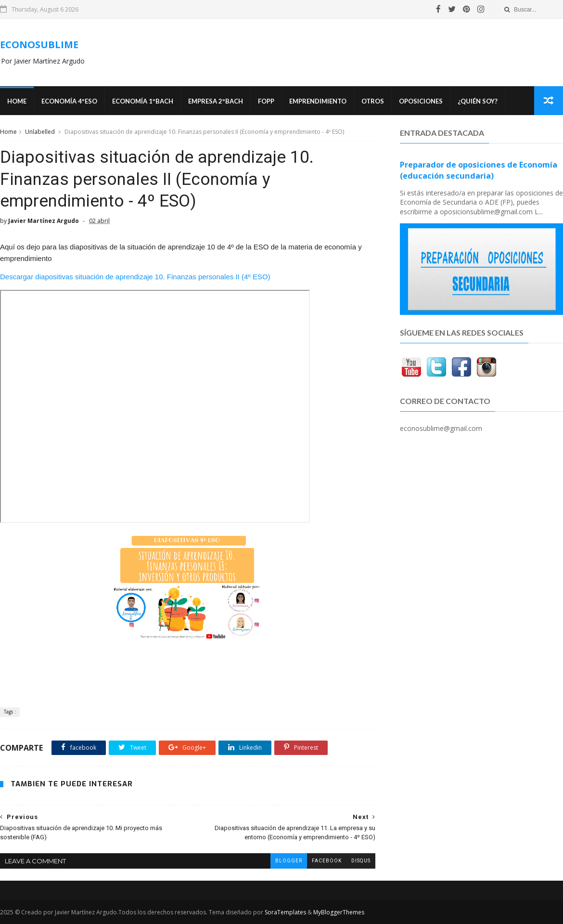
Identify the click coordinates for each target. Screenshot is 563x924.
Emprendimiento (318, 101)
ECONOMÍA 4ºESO (69, 101)
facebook (327, 861)
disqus (361, 861)
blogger (289, 861)
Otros (373, 101)
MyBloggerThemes (339, 912)
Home (17, 101)
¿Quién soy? (478, 101)
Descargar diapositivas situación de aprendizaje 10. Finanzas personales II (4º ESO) (135, 277)
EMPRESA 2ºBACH (216, 101)
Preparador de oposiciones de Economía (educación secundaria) (479, 170)
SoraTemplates (285, 912)
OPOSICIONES (421, 101)
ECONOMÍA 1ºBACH (143, 101)
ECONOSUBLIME (39, 45)
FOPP (266, 101)
